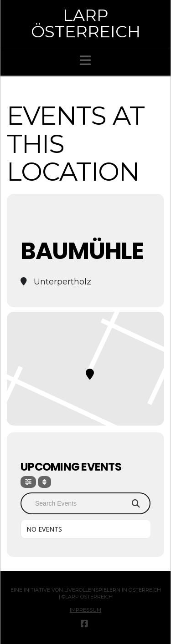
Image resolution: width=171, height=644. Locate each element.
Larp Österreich (86, 23)
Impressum (85, 610)
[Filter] (28, 482)
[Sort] (44, 482)
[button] (85, 61)
